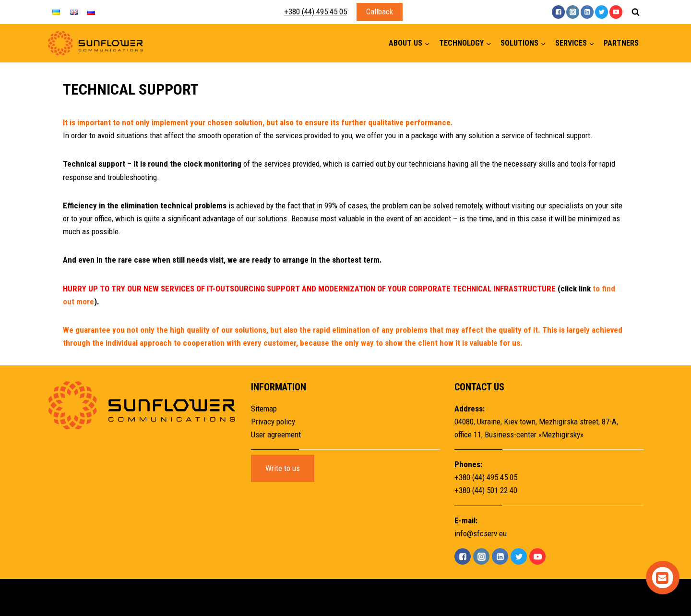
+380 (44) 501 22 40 (486, 490)
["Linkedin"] (587, 12)
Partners (621, 43)
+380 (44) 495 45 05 (316, 12)
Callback (380, 12)
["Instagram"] (573, 12)
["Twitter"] (602, 12)
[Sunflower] (95, 43)
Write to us (283, 468)
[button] (427, 43)
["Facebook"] (558, 12)
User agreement (276, 435)
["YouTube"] (616, 12)
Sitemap (264, 409)
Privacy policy (273, 422)
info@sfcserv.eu (481, 533)
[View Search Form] (635, 12)
